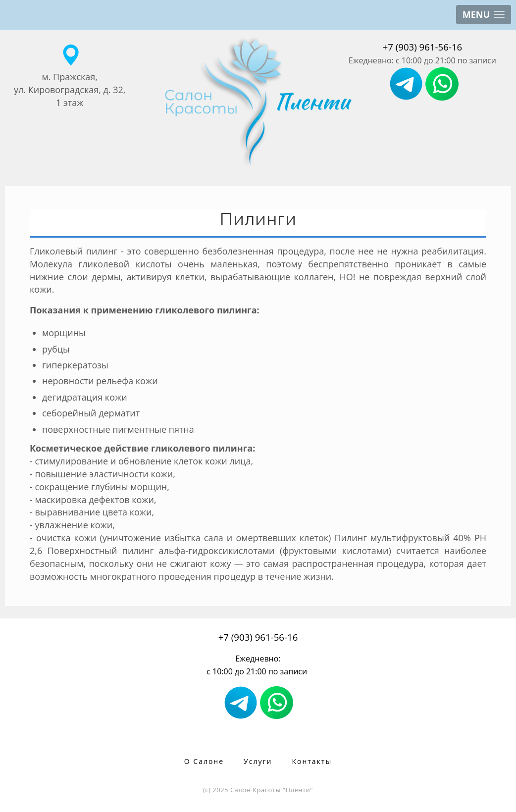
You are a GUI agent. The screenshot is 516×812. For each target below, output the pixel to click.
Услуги (258, 761)
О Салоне (204, 761)
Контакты (312, 761)
